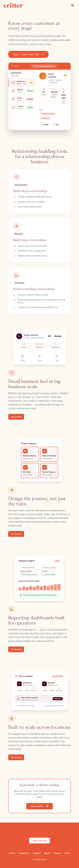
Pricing (12, 853)
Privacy (57, 853)
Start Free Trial (39, 841)
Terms (67, 853)
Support (37, 853)
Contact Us (24, 853)
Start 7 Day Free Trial (28, 54)
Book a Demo (39, 806)
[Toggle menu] (73, 5)
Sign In (47, 853)
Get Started (16, 417)
